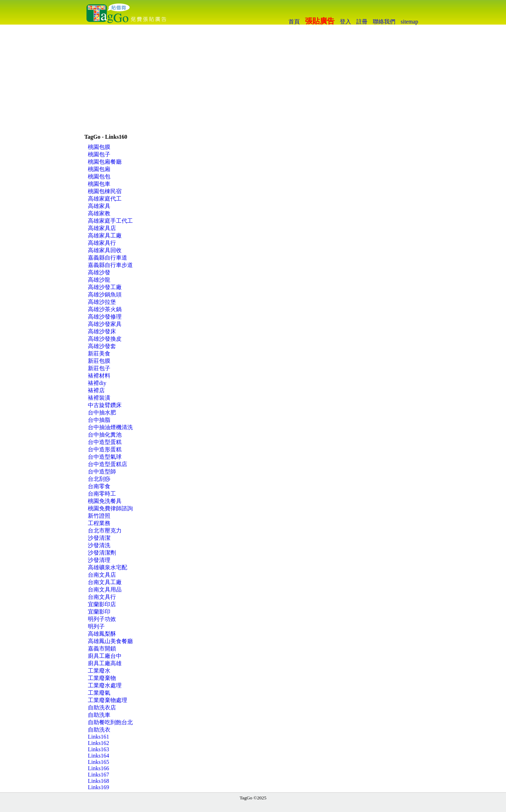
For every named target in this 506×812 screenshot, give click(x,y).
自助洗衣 (99, 730)
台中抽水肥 (102, 412)
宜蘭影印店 (102, 604)
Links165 (98, 762)
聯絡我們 (384, 22)
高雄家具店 (102, 228)
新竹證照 (99, 516)
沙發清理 (99, 560)
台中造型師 (102, 472)
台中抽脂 (99, 420)
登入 (345, 22)
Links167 (98, 775)
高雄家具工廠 (105, 235)
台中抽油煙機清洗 (110, 427)
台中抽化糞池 (105, 435)
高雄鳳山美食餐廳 (110, 641)
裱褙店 (96, 390)
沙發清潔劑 (102, 553)
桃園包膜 (99, 147)
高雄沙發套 (102, 346)
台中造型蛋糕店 (108, 464)
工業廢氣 (99, 693)
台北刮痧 (99, 479)
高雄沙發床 (102, 331)
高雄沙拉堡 (102, 302)
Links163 (98, 749)
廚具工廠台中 (105, 656)
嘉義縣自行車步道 (110, 265)
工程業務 (99, 523)
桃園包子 (99, 154)
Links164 (98, 756)
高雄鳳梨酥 (102, 634)
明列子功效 (102, 619)
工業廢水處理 (105, 685)
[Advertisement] (253, 77)
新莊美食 (99, 353)
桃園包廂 (99, 169)
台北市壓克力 (105, 531)
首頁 (294, 22)
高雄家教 (99, 213)
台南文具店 (102, 575)
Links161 (98, 737)
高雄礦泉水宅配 (108, 567)
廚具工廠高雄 (105, 663)
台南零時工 (102, 494)
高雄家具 (99, 206)
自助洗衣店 (102, 708)
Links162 (98, 743)
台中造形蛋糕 (105, 449)
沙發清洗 (99, 545)
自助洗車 (99, 715)
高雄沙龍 (99, 280)
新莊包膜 (99, 361)
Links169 (98, 787)
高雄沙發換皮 (105, 339)
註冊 (362, 22)
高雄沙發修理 (105, 317)
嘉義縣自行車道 (108, 258)
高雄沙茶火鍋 (105, 309)
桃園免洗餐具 (105, 501)
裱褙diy (97, 383)
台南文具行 (102, 597)
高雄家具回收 (105, 250)
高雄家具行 (102, 243)
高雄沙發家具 (105, 324)
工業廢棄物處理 (108, 700)
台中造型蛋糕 (105, 442)
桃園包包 (99, 176)
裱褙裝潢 (99, 398)
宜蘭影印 (99, 612)
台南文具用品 (105, 590)
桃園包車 (99, 184)
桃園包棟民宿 (105, 191)
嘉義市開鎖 (102, 649)
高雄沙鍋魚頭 (105, 294)
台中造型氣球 (105, 457)
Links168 (98, 781)
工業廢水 (99, 671)
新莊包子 (99, 368)
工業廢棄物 (102, 678)
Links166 (98, 768)
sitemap (409, 22)
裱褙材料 (99, 376)
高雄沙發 (99, 272)
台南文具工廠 (105, 582)
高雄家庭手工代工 (110, 221)
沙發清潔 (99, 538)
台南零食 (99, 486)
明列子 (96, 626)
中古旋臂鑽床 (105, 405)
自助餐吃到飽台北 (110, 722)
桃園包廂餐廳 (105, 162)
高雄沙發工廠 (105, 287)
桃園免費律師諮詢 (110, 508)
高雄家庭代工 (105, 199)
